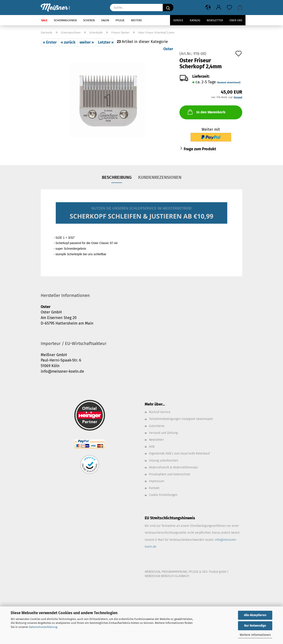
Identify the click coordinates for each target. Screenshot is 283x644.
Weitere (136, 20)
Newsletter (215, 20)
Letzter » (106, 42)
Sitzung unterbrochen (164, 461)
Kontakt (154, 488)
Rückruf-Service (160, 412)
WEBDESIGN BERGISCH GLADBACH (167, 576)
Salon (105, 20)
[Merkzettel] (229, 8)
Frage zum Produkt (200, 149)
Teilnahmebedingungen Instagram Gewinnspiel (181, 419)
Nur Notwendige (255, 626)
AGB (152, 447)
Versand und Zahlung (163, 433)
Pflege (120, 20)
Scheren (89, 20)
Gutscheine (157, 426)
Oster (168, 49)
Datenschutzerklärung (43, 627)
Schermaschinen (65, 20)
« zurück (68, 42)
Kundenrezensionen (160, 177)
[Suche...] (168, 8)
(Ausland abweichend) (229, 83)
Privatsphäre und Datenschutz (170, 474)
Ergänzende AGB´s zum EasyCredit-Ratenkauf (179, 453)
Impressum (157, 481)
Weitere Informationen (255, 635)
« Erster (50, 42)
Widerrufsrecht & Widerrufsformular (173, 467)
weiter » (87, 42)
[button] (208, 8)
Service (178, 20)
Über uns (236, 20)
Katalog (195, 20)
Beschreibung (117, 177)
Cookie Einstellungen (163, 495)
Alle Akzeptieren (255, 615)
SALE (44, 20)
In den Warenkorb (206, 112)
